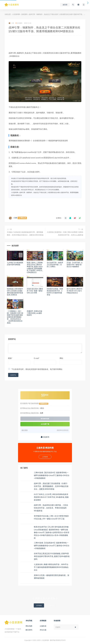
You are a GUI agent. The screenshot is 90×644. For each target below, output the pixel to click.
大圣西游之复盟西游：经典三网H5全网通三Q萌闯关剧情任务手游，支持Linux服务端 (65, 233)
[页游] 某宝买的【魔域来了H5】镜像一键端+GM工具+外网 (35, 291)
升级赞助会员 (44, 404)
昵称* (10, 358)
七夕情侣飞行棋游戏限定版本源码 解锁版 (15, 263)
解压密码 (29, 630)
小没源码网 (16, 14)
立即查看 (39, 606)
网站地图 (29, 626)
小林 (11, 23)
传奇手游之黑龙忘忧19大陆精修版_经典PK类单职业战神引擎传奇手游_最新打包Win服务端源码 (52, 556)
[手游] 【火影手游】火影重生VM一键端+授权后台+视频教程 (75, 264)
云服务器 (43, 626)
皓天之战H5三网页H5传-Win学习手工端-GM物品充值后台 (74, 291)
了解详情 (51, 606)
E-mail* (37, 358)
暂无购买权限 (45, 419)
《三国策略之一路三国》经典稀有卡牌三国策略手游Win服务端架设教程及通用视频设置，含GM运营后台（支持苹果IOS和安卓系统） (15, 317)
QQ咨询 (45, 437)
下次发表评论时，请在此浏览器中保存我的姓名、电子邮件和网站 (37, 369)
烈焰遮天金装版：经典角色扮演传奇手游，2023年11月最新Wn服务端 (55, 292)
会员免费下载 (45, 424)
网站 (61, 358)
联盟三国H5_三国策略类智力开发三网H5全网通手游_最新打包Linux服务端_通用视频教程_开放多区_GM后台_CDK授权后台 (35, 267)
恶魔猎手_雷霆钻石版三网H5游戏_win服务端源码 (34, 313)
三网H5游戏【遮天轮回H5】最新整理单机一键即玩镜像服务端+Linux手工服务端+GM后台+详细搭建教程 (52, 475)
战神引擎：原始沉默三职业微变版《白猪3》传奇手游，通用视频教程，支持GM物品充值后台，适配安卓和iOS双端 (51, 486)
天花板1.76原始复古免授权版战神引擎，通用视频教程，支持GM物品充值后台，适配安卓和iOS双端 (25, 233)
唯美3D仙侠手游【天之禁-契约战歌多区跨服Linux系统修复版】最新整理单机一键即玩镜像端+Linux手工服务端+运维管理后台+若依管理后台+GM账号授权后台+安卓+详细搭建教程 (52, 532)
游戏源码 (24, 14)
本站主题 (43, 630)
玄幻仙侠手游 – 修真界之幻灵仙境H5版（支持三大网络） (55, 264)
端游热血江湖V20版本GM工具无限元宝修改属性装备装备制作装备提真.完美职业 (15, 292)
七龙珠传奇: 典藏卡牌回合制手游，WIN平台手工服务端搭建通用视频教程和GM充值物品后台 (51, 567)
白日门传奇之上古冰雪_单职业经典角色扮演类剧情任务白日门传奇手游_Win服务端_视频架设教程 (51, 497)
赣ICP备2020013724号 (58, 640)
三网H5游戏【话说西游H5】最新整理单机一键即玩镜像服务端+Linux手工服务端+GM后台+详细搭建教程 (52, 545)
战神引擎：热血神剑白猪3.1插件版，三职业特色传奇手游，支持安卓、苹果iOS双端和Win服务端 (51, 508)
